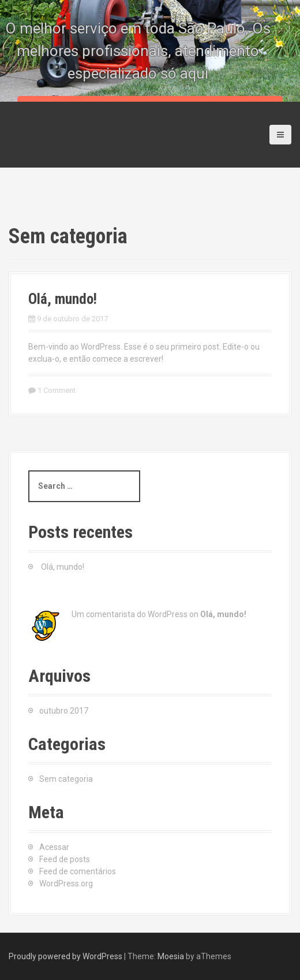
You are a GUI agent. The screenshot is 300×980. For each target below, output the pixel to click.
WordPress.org (66, 884)
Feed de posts (65, 859)
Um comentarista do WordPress (130, 614)
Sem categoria (66, 779)
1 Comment (57, 390)
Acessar (54, 847)
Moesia (171, 956)
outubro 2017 (64, 711)
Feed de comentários (78, 871)
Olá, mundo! (63, 299)
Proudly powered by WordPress (65, 956)
